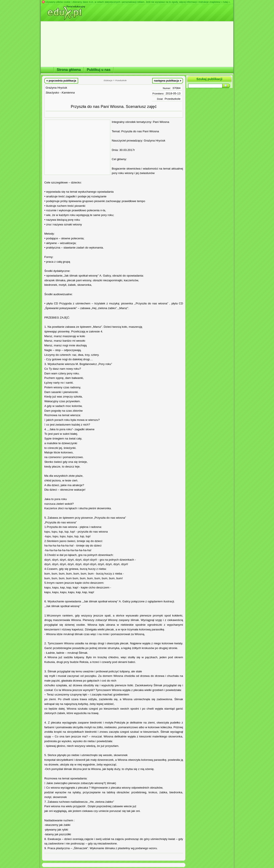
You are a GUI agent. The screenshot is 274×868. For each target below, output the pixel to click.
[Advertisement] (77, 147)
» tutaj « (225, 2)
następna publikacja (168, 80)
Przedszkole (173, 99)
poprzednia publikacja (61, 80)
